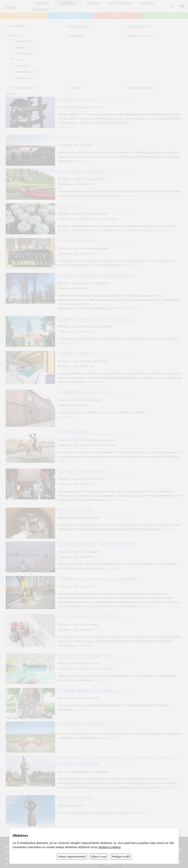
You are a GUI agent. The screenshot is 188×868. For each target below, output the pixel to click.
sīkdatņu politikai (110, 847)
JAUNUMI (41, 3)
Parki (20, 60)
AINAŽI (24, 15)
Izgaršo (94, 3)
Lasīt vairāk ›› (67, 127)
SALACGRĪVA (70, 15)
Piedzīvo (68, 3)
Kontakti (41, 9)
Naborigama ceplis (76, 510)
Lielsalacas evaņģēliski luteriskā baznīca (96, 275)
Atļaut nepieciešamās (72, 857)
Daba (17, 36)
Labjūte (76, 88)
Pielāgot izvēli (121, 857)
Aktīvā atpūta (80, 27)
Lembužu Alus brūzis (78, 240)
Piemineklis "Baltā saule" (82, 724)
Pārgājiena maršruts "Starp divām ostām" (97, 543)
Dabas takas (26, 41)
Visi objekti (18, 26)
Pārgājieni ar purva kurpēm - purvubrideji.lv (99, 578)
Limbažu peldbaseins (78, 353)
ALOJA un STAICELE (165, 15)
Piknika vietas (26, 78)
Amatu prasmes (139, 27)
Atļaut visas (99, 857)
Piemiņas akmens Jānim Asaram (88, 690)
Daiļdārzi (23, 47)
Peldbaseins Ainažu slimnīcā (85, 655)
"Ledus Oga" (70, 206)
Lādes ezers (69, 137)
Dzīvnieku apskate (25, 88)
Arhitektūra (78, 36)
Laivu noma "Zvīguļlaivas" (83, 171)
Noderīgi (147, 3)
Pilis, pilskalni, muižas (143, 88)
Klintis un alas (27, 53)
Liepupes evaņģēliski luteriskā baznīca (94, 318)
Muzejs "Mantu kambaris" (83, 471)
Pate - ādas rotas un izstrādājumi (89, 616)
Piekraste (23, 66)
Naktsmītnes (120, 3)
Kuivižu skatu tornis (77, 99)
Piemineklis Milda (75, 797)
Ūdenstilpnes (26, 72)
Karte (14, 94)
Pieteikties (111, 865)
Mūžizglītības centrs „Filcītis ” (86, 392)
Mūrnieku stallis (73, 432)
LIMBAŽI (117, 15)
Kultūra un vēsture (141, 36)
